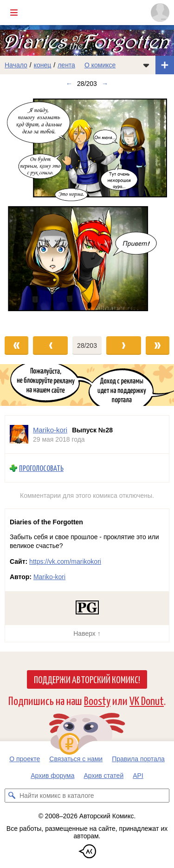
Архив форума (52, 776)
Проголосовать (41, 468)
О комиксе (100, 65)
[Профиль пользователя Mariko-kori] (19, 434)
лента (66, 65)
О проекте (25, 759)
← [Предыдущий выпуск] (69, 84)
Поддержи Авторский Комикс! (87, 679)
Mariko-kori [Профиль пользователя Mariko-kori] (50, 430)
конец (43, 65)
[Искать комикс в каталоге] (12, 796)
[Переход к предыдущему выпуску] (22, 210)
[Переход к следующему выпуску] (87, 210)
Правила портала (138, 759)
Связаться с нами (76, 759)
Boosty (97, 700)
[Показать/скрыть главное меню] (14, 13)
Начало (16, 65)
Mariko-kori (49, 577)
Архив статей (104, 776)
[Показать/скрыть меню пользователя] (160, 13)
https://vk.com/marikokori (65, 561)
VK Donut (147, 700)
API (138, 776)
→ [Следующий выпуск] (105, 84)
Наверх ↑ (87, 633)
